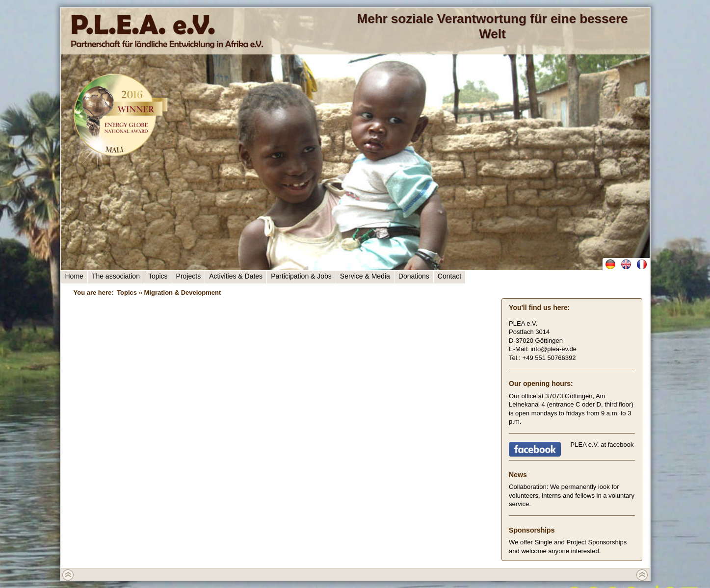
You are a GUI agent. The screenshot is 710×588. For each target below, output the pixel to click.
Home (74, 276)
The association (116, 276)
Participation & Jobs (301, 276)
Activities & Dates (236, 276)
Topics (158, 276)
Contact (449, 276)
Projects (189, 276)
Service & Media (365, 276)
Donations (414, 276)
